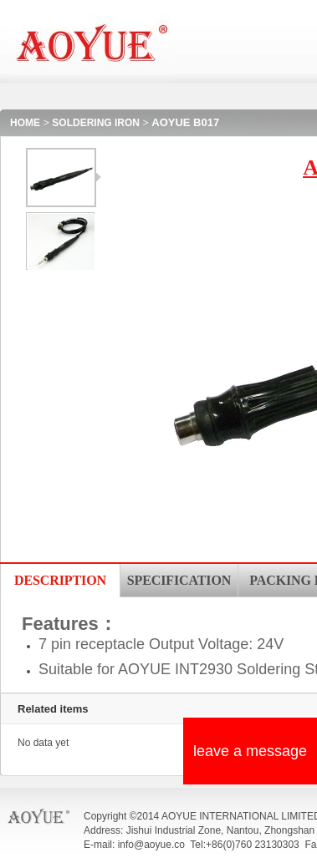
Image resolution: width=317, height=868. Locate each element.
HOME (25, 123)
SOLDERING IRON (96, 123)
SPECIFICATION (179, 580)
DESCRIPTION (60, 580)
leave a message (250, 751)
